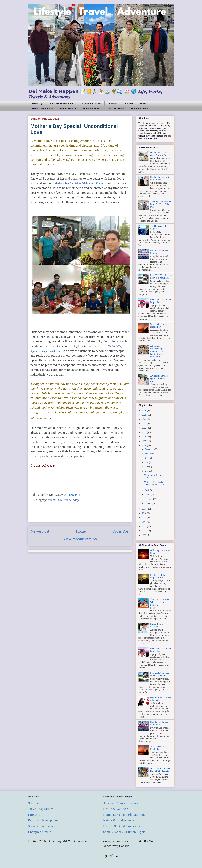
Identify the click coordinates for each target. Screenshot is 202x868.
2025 (144, 415)
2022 (144, 428)
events (52, 500)
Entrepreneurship (40, 832)
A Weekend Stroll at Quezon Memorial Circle (159, 378)
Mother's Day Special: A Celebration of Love (79, 183)
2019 (144, 441)
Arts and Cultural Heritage (121, 803)
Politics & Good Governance (123, 826)
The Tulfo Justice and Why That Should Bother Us (160, 602)
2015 (144, 518)
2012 (144, 531)
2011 (144, 535)
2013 (144, 526)
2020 (144, 437)
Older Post (121, 531)
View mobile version (80, 539)
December (150, 449)
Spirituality (36, 803)
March (148, 494)
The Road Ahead (92, 109)
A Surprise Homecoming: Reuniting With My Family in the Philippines (159, 351)
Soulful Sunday (68, 109)
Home (81, 531)
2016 (144, 513)
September (150, 458)
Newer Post (40, 531)
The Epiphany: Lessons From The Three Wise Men (161, 204)
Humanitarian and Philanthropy (124, 815)
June (147, 467)
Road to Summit (140, 109)
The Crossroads (116, 109)
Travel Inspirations (91, 104)
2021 (144, 432)
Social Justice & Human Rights (124, 832)
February (149, 499)
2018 (144, 445)
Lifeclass (129, 104)
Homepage (37, 104)
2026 (144, 410)
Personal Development (62, 104)
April (147, 490)
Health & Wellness (116, 809)
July (147, 462)
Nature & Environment (119, 820)
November (150, 454)
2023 (144, 423)
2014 (144, 522)
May (147, 471)
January (148, 503)
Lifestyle (112, 104)
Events (144, 104)
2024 (144, 419)
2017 (144, 509)
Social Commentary (42, 109)
